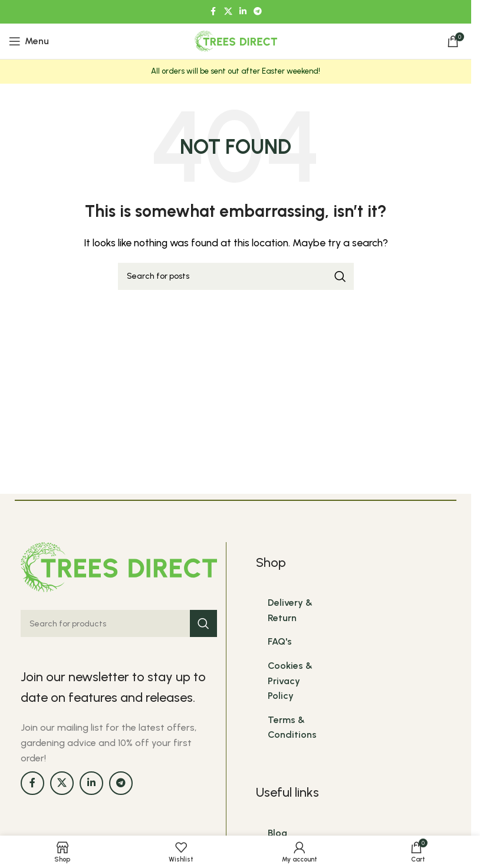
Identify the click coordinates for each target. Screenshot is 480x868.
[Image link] (119, 566)
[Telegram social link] (258, 12)
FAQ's (280, 641)
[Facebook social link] (213, 12)
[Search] (236, 276)
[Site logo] (236, 40)
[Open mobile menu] (29, 41)
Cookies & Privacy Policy (290, 681)
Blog (277, 833)
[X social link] (228, 12)
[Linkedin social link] (243, 12)
